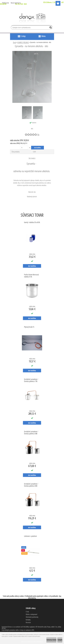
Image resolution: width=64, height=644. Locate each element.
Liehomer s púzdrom (30, 536)
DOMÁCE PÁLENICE (23, 42)
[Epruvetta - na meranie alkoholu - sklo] (32, 52)
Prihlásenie (6, 3)
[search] (50, 28)
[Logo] (32, 18)
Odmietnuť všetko (51, 640)
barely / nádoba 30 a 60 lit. (32, 222)
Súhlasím (60, 640)
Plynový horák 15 (29, 327)
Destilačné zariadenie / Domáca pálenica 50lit (31, 433)
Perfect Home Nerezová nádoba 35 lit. (31, 276)
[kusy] (24, 148)
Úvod (15, 42)
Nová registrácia (16, 3)
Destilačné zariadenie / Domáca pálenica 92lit (31, 485)
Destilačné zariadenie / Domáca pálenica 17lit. (31, 380)
